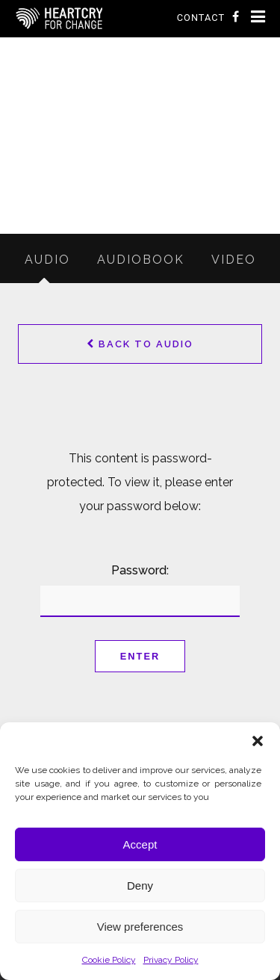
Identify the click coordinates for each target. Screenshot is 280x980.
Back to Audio (140, 344)
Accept (140, 844)
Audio (192, 224)
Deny (140, 886)
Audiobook (141, 260)
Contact (201, 18)
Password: (140, 590)
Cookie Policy (109, 960)
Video (234, 260)
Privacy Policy (171, 960)
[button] (258, 741)
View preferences (140, 927)
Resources (109, 224)
